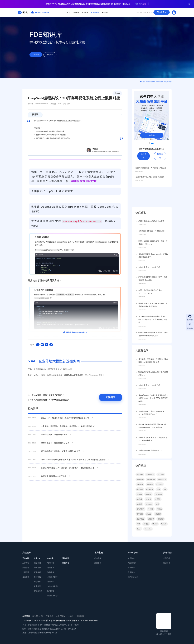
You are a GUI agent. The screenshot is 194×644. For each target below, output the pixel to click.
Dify (165, 505)
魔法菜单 (26, 577)
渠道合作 (167, 563)
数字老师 (37, 582)
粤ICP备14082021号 (89, 620)
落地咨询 (66, 558)
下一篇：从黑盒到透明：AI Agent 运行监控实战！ (49, 400)
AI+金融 (148, 515)
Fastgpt (139, 510)
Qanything (159, 510)
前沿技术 (131, 558)
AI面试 (159, 525)
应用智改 (51, 591)
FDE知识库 (95, 12)
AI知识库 (158, 530)
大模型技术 (150, 490)
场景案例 (98, 563)
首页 (69, 12)
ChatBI (149, 530)
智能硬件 (161, 535)
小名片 (71, 616)
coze (158, 505)
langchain (140, 495)
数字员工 (140, 530)
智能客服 (150, 500)
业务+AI (37, 558)
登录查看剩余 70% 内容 (75, 333)
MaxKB (155, 540)
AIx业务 (50, 558)
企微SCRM (61, 616)
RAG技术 (140, 500)
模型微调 (140, 505)
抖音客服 (37, 577)
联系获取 (152, 135)
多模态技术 (162, 495)
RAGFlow (150, 505)
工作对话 (26, 563)
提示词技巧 (140, 525)
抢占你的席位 (140, 4)
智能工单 (51, 572)
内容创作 (140, 490)
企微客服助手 (52, 596)
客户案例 (85, 12)
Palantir (164, 540)
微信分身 (37, 563)
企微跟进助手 (52, 577)
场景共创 (66, 563)
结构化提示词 (133, 577)
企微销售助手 (52, 586)
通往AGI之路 (37, 616)
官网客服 (37, 572)
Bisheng (148, 510)
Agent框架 (132, 563)
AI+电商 (151, 525)
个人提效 (161, 490)
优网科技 (80, 616)
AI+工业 (158, 515)
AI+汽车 (139, 515)
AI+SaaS (149, 520)
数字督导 (37, 586)
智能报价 (51, 582)
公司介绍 (167, 558)
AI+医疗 (146, 540)
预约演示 (162, 12)
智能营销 (151, 535)
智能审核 (51, 568)
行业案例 (98, 558)
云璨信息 (49, 616)
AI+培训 (139, 520)
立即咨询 (36, 55)
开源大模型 (140, 535)
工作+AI (26, 558)
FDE (138, 540)
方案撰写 (26, 572)
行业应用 (131, 568)
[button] (151, 143)
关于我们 (105, 12)
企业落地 (131, 572)
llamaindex (151, 495)
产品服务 (76, 12)
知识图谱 (159, 500)
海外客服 (37, 568)
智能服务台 (38, 591)
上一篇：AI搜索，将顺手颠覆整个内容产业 (46, 395)
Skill (157, 520)
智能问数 (51, 563)
